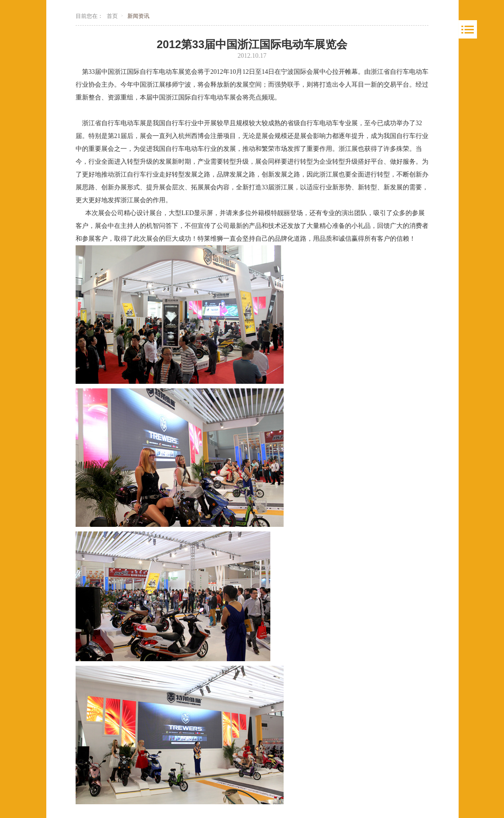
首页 (112, 16)
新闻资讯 (138, 16)
